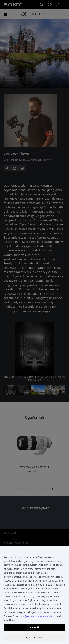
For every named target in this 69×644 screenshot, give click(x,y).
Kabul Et (34, 628)
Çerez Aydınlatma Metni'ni (39, 616)
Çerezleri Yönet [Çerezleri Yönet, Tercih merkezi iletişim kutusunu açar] (35, 637)
